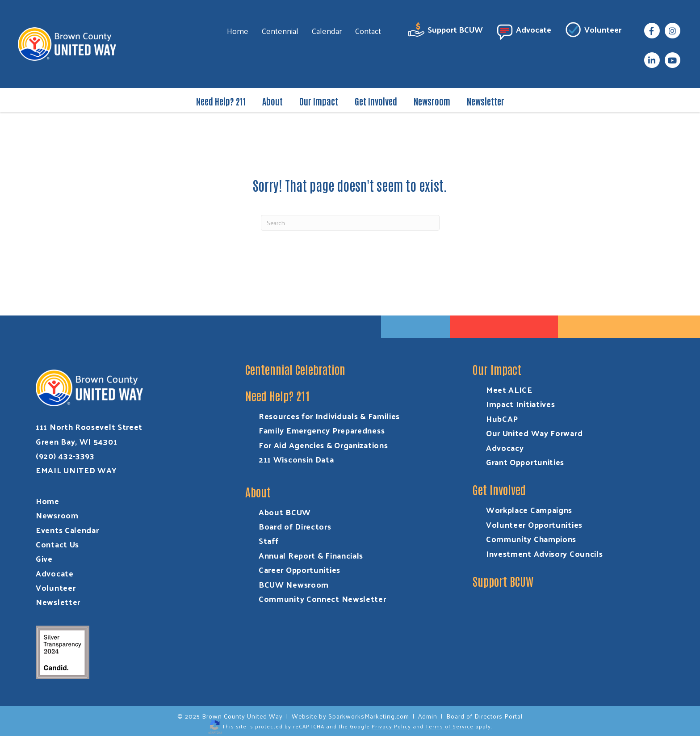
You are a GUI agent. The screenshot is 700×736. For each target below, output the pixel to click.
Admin (428, 716)
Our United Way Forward (534, 433)
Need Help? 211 (221, 101)
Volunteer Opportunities (534, 524)
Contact (368, 31)
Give (44, 558)
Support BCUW (445, 31)
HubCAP (502, 418)
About (272, 101)
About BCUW (285, 512)
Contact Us (57, 544)
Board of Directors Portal (484, 716)
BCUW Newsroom (294, 584)
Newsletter (486, 101)
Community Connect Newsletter (323, 599)
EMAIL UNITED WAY (76, 470)
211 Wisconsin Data (296, 459)
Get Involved (376, 101)
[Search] (350, 223)
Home (238, 31)
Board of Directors (295, 526)
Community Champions (531, 539)
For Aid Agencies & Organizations (323, 445)
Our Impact (319, 101)
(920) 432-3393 (65, 456)
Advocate (524, 31)
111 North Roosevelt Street (89, 427)
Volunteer (593, 31)
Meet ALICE (509, 389)
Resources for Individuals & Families (329, 416)
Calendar (327, 31)
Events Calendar (67, 530)
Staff (269, 540)
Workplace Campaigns (529, 510)
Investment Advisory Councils (545, 553)
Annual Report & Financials (311, 555)
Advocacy (505, 448)
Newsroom (432, 101)
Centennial (280, 31)
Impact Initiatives (521, 404)
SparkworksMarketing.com (369, 716)
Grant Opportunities (525, 462)
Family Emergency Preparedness (322, 430)
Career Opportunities (300, 570)
